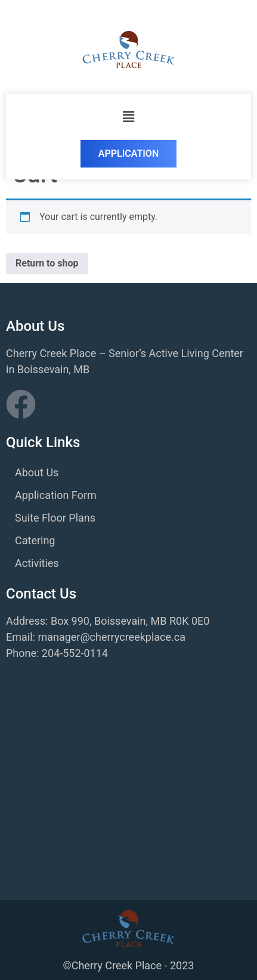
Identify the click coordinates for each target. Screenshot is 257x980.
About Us (37, 472)
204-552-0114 (75, 653)
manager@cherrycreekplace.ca (112, 637)
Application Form (56, 495)
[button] (128, 117)
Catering (35, 540)
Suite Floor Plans (55, 518)
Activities (37, 563)
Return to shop (47, 263)
